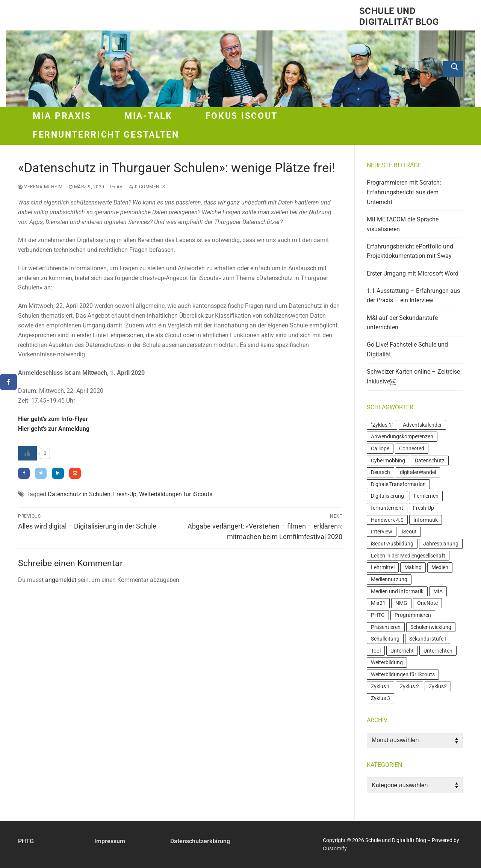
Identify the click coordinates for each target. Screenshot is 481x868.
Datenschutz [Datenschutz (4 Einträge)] (430, 461)
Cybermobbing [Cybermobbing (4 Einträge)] (388, 461)
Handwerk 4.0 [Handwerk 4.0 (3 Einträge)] (387, 520)
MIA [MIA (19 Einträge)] (438, 591)
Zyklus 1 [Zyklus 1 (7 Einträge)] (380, 686)
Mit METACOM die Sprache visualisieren (403, 224)
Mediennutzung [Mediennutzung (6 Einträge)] (389, 579)
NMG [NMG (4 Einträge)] (401, 603)
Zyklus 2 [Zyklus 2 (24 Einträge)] (409, 686)
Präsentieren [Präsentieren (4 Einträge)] (386, 627)
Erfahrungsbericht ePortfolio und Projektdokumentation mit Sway (410, 251)
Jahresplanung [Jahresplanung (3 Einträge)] (441, 544)
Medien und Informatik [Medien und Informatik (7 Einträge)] (397, 591)
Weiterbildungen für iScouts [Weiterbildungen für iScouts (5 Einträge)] (403, 674)
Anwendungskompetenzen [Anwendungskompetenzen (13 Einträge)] (402, 436)
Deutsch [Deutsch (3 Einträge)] (380, 472)
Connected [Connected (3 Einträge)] (412, 448)
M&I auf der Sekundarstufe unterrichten (402, 323)
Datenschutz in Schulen (79, 494)
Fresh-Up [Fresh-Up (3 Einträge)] (424, 508)
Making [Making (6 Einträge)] (413, 567)
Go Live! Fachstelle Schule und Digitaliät (407, 349)
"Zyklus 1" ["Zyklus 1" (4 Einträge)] (382, 425)
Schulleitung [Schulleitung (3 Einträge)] (385, 639)
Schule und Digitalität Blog (399, 16)
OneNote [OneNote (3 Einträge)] (427, 603)
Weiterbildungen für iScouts (176, 494)
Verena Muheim (40, 187)
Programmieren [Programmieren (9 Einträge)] (413, 615)
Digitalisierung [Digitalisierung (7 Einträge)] (387, 496)
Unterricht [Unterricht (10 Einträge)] (402, 651)
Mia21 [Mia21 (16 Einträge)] (378, 603)
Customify (335, 848)
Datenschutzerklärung (200, 841)
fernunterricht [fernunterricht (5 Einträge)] (387, 508)
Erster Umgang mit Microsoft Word (413, 273)
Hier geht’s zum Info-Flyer (53, 419)
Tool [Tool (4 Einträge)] (376, 651)
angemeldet (61, 580)
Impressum (110, 841)
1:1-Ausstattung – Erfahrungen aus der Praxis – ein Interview (413, 296)
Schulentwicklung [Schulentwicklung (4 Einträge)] (431, 627)
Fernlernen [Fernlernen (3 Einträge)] (426, 496)
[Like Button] (27, 453)
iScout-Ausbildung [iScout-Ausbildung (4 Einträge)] (392, 544)
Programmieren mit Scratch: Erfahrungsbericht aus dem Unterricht (404, 192)
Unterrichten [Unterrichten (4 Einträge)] (438, 651)
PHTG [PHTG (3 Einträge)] (378, 615)
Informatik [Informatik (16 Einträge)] (426, 520)
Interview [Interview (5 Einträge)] (382, 532)
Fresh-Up (125, 494)
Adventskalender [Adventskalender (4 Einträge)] (422, 425)
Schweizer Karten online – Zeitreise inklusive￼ (413, 376)
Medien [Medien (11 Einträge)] (440, 567)
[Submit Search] (453, 69)
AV (117, 187)
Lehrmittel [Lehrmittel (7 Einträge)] (383, 567)
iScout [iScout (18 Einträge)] (409, 532)
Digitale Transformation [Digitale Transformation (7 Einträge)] (398, 484)
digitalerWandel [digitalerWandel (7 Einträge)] (418, 472)
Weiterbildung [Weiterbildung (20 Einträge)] (387, 662)
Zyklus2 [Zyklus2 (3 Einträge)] (438, 686)
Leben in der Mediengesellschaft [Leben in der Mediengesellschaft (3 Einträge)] (408, 556)
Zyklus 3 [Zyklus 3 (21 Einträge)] (380, 698)
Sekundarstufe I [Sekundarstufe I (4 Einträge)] (428, 639)
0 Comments (147, 187)
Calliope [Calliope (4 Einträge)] (380, 448)
